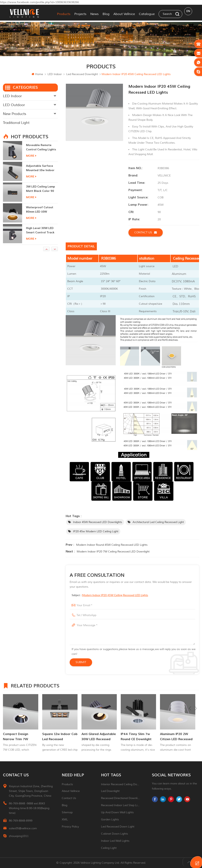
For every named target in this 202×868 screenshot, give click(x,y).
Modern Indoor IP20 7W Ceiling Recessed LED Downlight (113, 552)
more (31, 156)
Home (37, 74)
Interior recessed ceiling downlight (121, 784)
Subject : (110, 595)
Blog (106, 13)
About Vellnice (124, 13)
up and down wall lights (117, 812)
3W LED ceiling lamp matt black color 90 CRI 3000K (41, 210)
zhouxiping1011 (19, 836)
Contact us (146, 232)
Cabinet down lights (115, 834)
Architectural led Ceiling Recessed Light (158, 522)
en (188, 13)
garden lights (110, 819)
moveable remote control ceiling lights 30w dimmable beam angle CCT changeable (41, 168)
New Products (15, 114)
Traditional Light (16, 123)
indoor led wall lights (115, 841)
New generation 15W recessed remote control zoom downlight (41, 147)
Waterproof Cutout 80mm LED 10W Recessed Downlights (41, 230)
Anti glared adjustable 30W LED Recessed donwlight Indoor (138, 737)
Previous (190, 685)
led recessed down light (118, 827)
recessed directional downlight (121, 798)
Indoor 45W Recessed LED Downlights (98, 522)
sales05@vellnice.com (23, 828)
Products (64, 13)
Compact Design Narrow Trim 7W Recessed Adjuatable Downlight (58, 737)
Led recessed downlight (82, 74)
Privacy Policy (70, 827)
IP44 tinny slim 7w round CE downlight (175, 737)
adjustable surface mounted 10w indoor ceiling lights (40, 189)
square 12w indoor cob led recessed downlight (99, 737)
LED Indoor (55, 74)
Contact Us (69, 798)
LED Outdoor (14, 105)
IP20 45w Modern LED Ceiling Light (96, 531)
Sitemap (67, 812)
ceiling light (109, 848)
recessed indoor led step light (121, 805)
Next (196, 685)
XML (65, 819)
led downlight (110, 791)
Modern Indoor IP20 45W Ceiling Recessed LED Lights (115, 595)
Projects (80, 13)
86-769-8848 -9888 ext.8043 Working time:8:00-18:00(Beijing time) (29, 808)
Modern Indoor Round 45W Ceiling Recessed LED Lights (112, 545)
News (94, 13)
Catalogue (147, 13)
